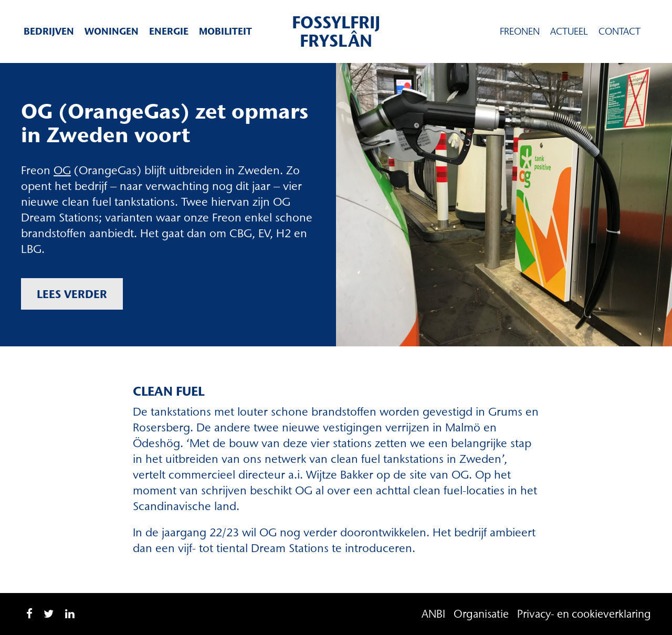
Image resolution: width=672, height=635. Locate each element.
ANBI (433, 614)
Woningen (112, 31)
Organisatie (481, 614)
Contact (619, 31)
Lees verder (72, 294)
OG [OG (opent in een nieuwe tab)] (62, 170)
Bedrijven (49, 31)
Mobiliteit (225, 31)
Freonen (520, 31)
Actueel (569, 31)
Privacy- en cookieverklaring (584, 614)
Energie (169, 31)
